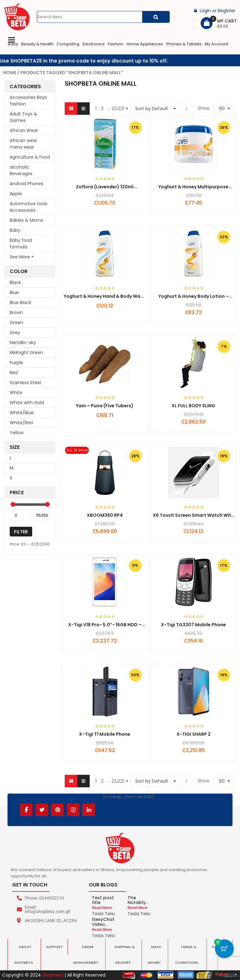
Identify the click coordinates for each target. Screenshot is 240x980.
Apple (16, 194)
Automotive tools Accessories (29, 207)
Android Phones (27, 184)
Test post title (103, 900)
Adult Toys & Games (23, 117)
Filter (21, 532)
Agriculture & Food (30, 157)
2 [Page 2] (102, 109)
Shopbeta (53, 975)
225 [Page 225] (121, 109)
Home (10, 73)
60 (222, 109)
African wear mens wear (23, 144)
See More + (22, 257)
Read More (102, 908)
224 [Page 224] (115, 109)
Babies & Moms (26, 220)
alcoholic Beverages (21, 170)
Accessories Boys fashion (28, 101)
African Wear (24, 130)
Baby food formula (21, 244)
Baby (15, 230)
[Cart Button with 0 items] (224, 949)
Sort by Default (152, 109)
